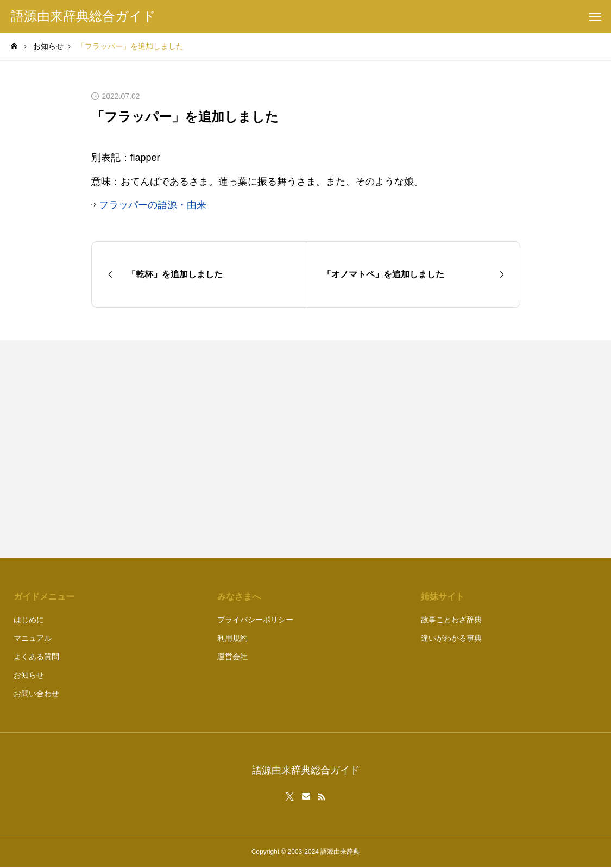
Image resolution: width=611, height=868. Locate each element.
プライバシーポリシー (255, 620)
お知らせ (29, 675)
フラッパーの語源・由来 (153, 205)
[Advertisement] (418, 449)
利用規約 (232, 638)
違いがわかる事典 (451, 638)
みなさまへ (239, 597)
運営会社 (232, 657)
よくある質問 (36, 657)
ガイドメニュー (44, 597)
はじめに (29, 620)
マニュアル (33, 638)
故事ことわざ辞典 (451, 620)
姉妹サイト (443, 597)
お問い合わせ (36, 694)
